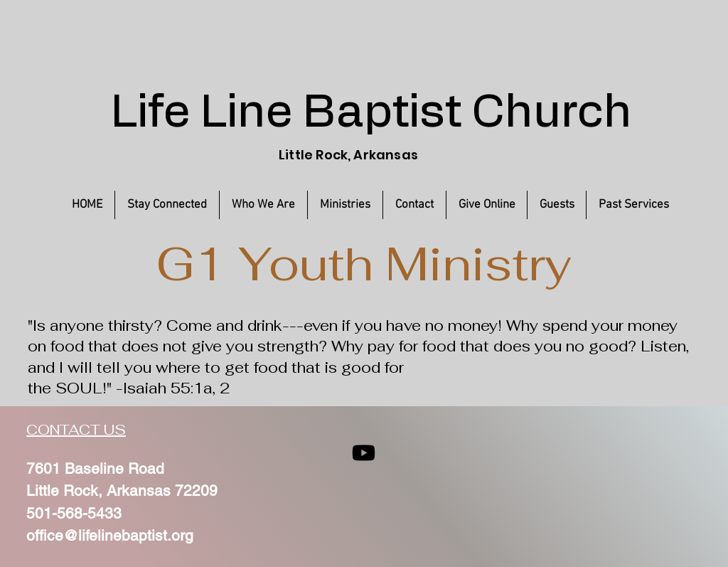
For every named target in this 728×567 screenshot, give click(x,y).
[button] (633, 205)
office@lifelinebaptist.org (110, 535)
